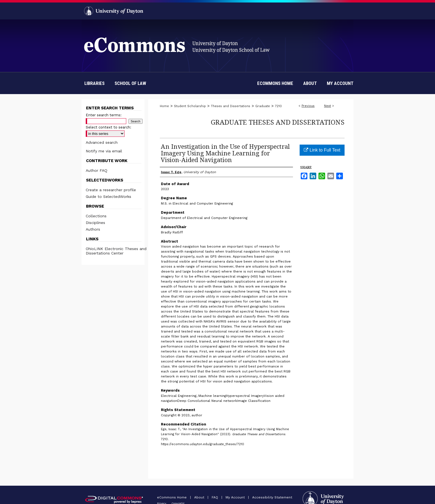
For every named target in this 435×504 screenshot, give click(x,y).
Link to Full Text (322, 150)
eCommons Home (172, 497)
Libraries (94, 83)
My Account (236, 497)
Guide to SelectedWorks (108, 196)
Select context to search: (108, 127)
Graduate (263, 106)
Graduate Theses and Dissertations (278, 122)
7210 (278, 106)
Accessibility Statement (272, 497)
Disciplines (95, 223)
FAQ (215, 497)
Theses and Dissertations (231, 106)
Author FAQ (97, 170)
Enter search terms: (104, 115)
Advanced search (102, 142)
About (200, 497)
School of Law (130, 83)
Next (327, 106)
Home (164, 106)
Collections (96, 216)
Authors (93, 229)
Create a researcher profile (111, 190)
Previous (308, 106)
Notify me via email (104, 151)
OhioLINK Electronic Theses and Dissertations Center (116, 251)
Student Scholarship (190, 106)
